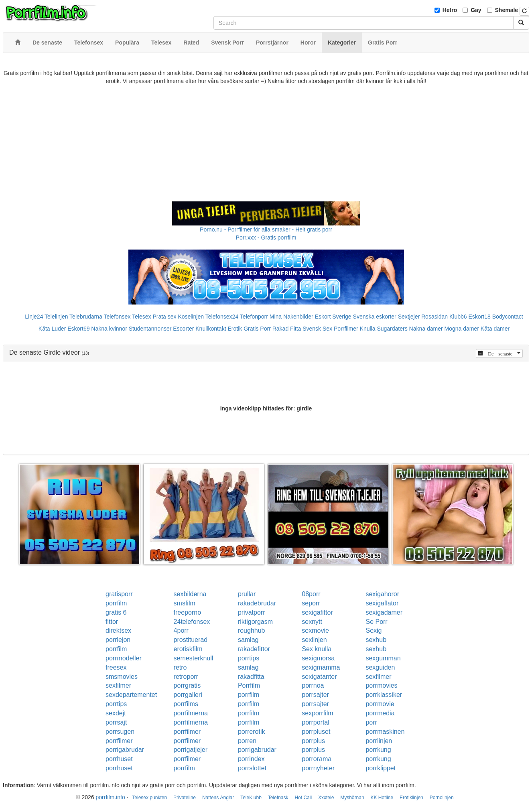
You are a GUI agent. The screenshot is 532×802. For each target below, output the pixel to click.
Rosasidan (435, 317)
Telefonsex (117, 317)
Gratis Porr (257, 329)
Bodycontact (508, 317)
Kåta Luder (52, 329)
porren (247, 741)
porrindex (251, 759)
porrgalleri (188, 695)
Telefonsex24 (222, 317)
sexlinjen (314, 640)
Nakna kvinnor (109, 329)
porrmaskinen (385, 732)
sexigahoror (382, 594)
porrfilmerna (191, 713)
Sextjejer (409, 317)
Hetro (450, 10)
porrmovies (381, 685)
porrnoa (313, 685)
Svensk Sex (317, 329)
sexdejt (116, 713)
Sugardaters (392, 329)
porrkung (378, 750)
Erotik (235, 329)
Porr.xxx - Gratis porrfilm (266, 238)
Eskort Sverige (333, 317)
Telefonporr (254, 317)
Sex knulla (317, 649)
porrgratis (187, 685)
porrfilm (116, 603)
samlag (248, 640)
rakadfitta (251, 677)
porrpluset (316, 732)
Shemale (507, 10)
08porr (311, 594)
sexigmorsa (318, 658)
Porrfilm (249, 685)
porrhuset (119, 759)
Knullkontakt (211, 329)
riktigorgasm (255, 622)
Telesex (141, 317)
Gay (476, 10)
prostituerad (191, 640)
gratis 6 (116, 612)
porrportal (315, 722)
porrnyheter (318, 768)
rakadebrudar (257, 603)
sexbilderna (190, 594)
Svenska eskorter (375, 317)
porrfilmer (187, 732)
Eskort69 (78, 329)
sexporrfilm (317, 713)
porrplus (313, 741)
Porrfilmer (346, 329)
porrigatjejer (191, 750)
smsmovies (122, 677)
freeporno (188, 612)
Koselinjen (191, 317)
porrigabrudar (125, 750)
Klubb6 (458, 317)
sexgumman (383, 658)
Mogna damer (462, 329)
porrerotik (252, 732)
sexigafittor (317, 612)
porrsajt (116, 722)
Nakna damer (426, 329)
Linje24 (34, 317)
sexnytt (312, 622)
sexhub (376, 640)
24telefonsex (192, 622)
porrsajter (315, 695)
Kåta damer (495, 329)
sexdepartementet (131, 695)
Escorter (183, 329)
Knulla (368, 329)
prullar (247, 594)
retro (180, 667)
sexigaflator (382, 603)
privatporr (252, 612)
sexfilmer (378, 677)
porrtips (249, 658)
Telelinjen (56, 317)
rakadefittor (254, 649)
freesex (116, 667)
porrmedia (380, 713)
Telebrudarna (86, 317)
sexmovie (315, 630)
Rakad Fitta (287, 329)
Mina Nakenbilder (291, 317)
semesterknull (194, 658)
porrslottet (252, 768)
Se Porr (376, 622)
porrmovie (380, 704)
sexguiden (380, 667)
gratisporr (119, 594)
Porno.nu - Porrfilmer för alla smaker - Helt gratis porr (266, 229)
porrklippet (381, 768)
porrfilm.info (111, 797)
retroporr (186, 677)
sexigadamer (384, 612)
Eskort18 (480, 317)
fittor (112, 622)
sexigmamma (321, 667)
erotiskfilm (188, 649)
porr (371, 722)
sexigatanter (319, 677)
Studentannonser (150, 329)
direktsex (118, 630)
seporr (311, 603)
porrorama (317, 759)
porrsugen (120, 732)
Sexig (374, 630)
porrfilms (186, 704)
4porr (181, 630)
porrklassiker (384, 695)
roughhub (252, 630)
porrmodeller (124, 658)
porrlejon (118, 640)
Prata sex (164, 317)
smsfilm (185, 603)
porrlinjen (379, 741)
